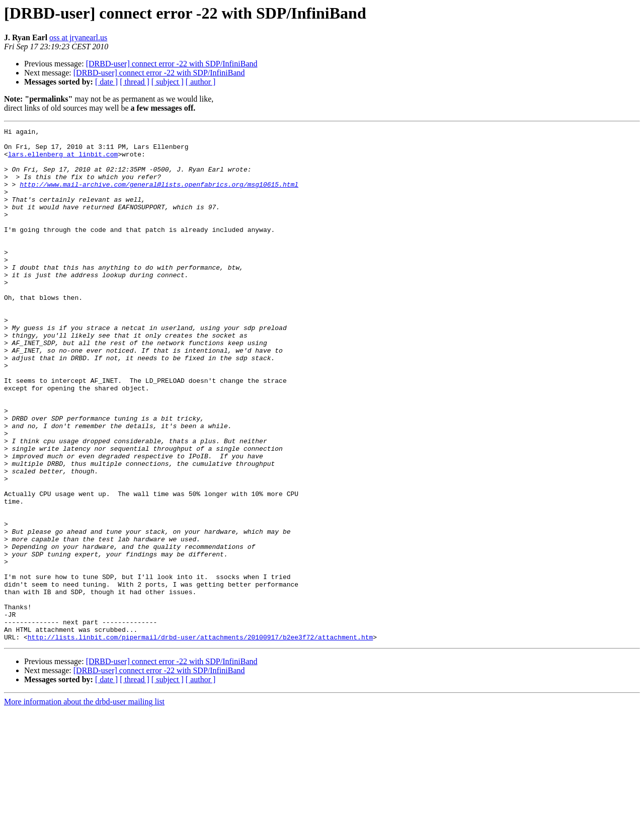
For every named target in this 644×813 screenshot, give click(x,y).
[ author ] (201, 82)
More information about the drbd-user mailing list (84, 804)
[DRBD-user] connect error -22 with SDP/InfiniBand (172, 64)
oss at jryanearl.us (78, 37)
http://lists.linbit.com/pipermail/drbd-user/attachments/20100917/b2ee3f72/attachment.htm (200, 740)
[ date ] (106, 82)
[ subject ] (168, 82)
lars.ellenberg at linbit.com (63, 160)
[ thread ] (135, 82)
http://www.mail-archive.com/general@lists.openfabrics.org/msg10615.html (159, 196)
